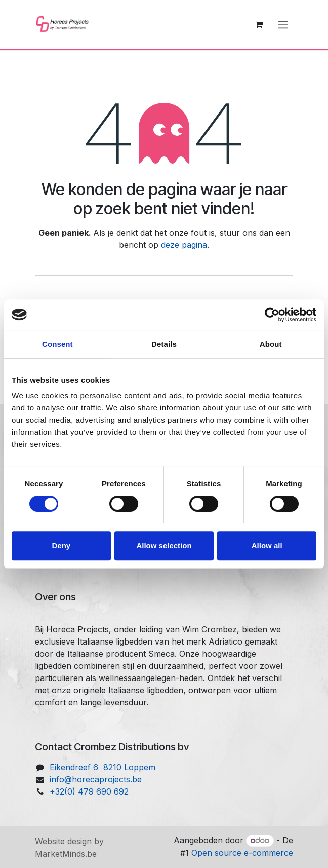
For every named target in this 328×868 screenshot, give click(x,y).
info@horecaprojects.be (96, 779)
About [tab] (271, 344)
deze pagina (184, 245)
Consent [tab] (57, 344)
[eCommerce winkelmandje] (259, 24)
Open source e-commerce (242, 853)
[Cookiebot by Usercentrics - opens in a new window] (272, 315)
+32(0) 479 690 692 (89, 791)
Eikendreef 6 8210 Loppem (102, 767)
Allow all (267, 545)
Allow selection (164, 545)
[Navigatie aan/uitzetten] (283, 24)
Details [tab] (164, 344)
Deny (61, 545)
